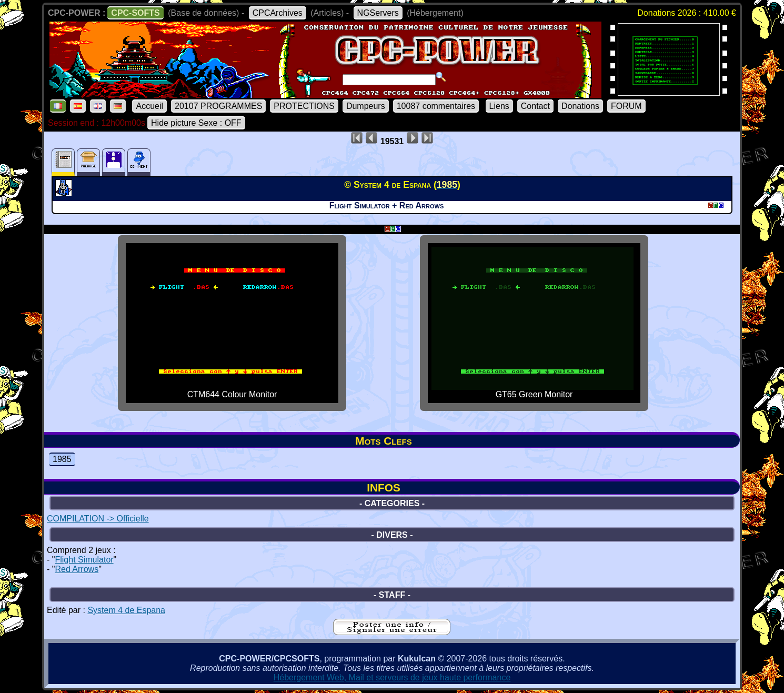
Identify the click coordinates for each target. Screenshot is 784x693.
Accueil (149, 106)
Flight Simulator (84, 560)
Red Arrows (77, 569)
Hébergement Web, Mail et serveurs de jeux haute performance (392, 677)
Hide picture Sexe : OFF (196, 123)
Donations (580, 106)
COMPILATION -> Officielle (98, 519)
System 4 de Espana (126, 610)
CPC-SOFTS (135, 13)
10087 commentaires (436, 106)
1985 (62, 459)
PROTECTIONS (304, 106)
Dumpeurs (366, 106)
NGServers (378, 13)
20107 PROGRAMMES (218, 106)
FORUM (626, 106)
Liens (499, 106)
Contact (535, 106)
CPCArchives (278, 13)
